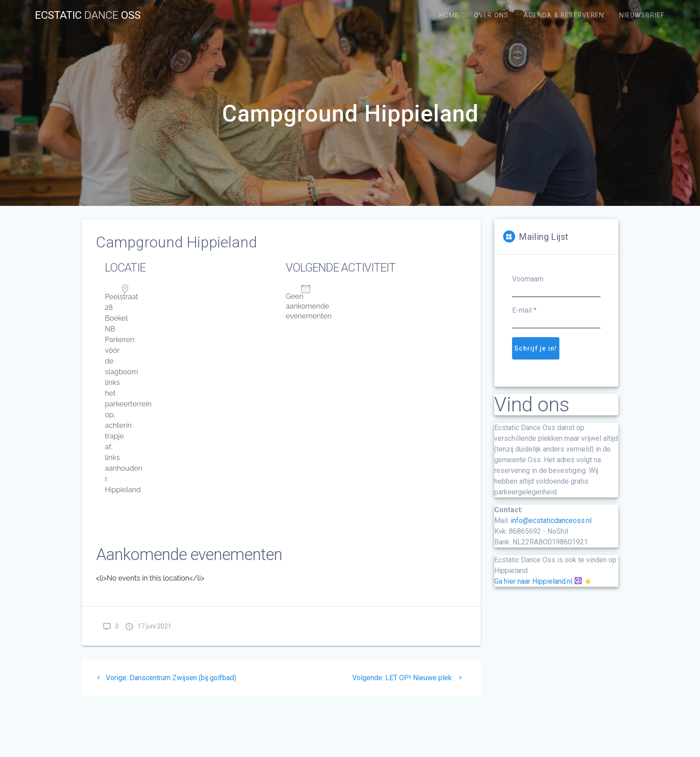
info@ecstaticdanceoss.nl (551, 521)
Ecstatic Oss (88, 15)
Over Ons (491, 15)
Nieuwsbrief (642, 15)
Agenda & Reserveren (564, 15)
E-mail (524, 310)
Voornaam (528, 279)
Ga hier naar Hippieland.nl (533, 581)
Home (449, 15)
